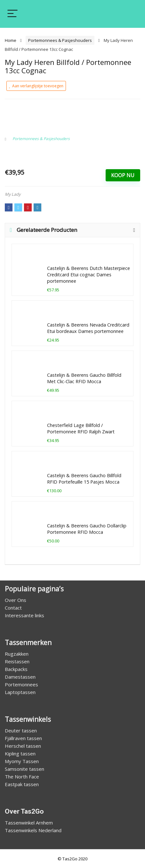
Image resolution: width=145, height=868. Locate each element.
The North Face (22, 777)
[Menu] (12, 14)
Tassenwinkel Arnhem (29, 823)
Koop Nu (123, 175)
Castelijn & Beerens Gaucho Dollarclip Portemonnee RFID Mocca (87, 529)
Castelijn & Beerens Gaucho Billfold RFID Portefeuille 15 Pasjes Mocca (84, 479)
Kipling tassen (20, 754)
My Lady (13, 194)
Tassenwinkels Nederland (33, 830)
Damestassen (20, 677)
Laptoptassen (20, 692)
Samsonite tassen (24, 769)
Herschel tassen (23, 746)
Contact (13, 608)
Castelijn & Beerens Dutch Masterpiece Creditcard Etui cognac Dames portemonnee (89, 275)
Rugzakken (17, 654)
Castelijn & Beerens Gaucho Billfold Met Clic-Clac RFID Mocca (84, 378)
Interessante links (24, 615)
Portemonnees (21, 684)
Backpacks (16, 669)
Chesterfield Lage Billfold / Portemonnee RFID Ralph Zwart (81, 428)
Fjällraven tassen (23, 738)
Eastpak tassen (22, 784)
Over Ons (16, 600)
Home (11, 40)
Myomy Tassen (22, 761)
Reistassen (17, 661)
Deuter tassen (21, 730)
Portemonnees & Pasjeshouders (60, 40)
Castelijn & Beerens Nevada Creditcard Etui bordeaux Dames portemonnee (88, 328)
